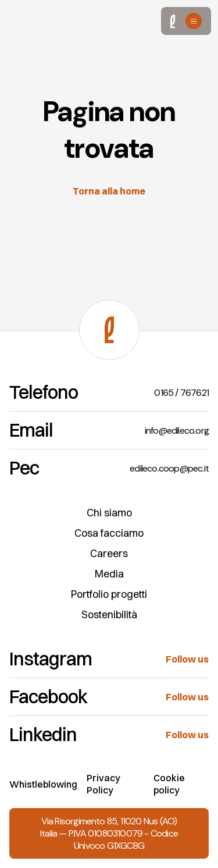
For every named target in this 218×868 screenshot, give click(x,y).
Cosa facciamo (109, 533)
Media (109, 574)
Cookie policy (169, 784)
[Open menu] (194, 21)
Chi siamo (109, 513)
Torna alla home (109, 191)
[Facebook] (109, 697)
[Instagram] (109, 659)
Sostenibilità (109, 614)
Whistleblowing (43, 784)
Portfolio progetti (109, 594)
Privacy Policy (103, 784)
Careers (109, 553)
